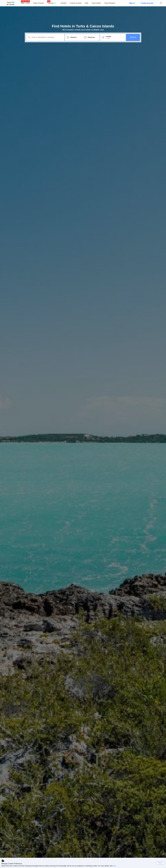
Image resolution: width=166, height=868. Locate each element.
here (114, 866)
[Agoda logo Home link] (11, 3)
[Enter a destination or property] (47, 37)
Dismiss (160, 863)
